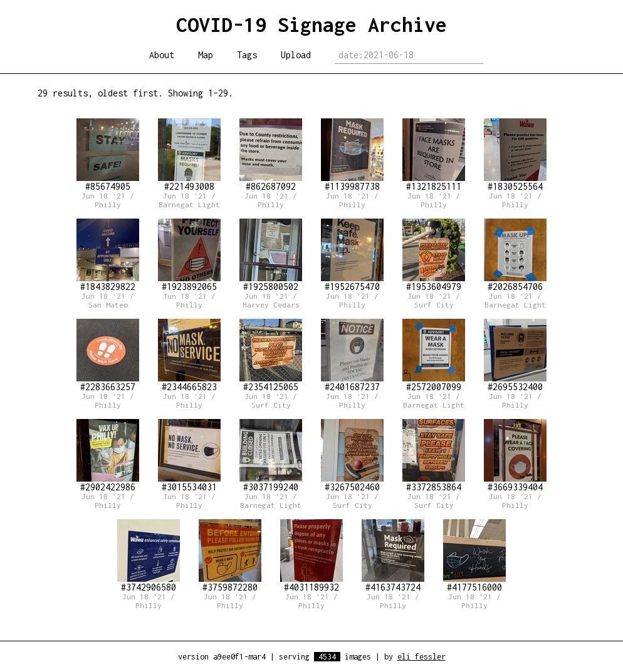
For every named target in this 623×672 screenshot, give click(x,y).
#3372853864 (434, 456)
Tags (247, 55)
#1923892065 (189, 255)
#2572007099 (434, 355)
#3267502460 (352, 456)
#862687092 (271, 155)
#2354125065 (271, 355)
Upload (296, 55)
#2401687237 (352, 355)
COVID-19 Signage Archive (311, 24)
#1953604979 (434, 255)
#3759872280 (230, 556)
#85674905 (108, 155)
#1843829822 (108, 255)
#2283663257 (108, 355)
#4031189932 (311, 556)
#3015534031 (189, 456)
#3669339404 (515, 456)
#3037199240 (271, 456)
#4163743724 (393, 556)
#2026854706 (515, 255)
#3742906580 (149, 556)
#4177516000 (474, 556)
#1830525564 (515, 155)
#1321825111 (434, 155)
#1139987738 (352, 155)
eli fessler (421, 657)
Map (206, 55)
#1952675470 (352, 255)
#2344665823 (189, 355)
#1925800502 (271, 255)
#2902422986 (108, 456)
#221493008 (189, 155)
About (162, 55)
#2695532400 (515, 355)
